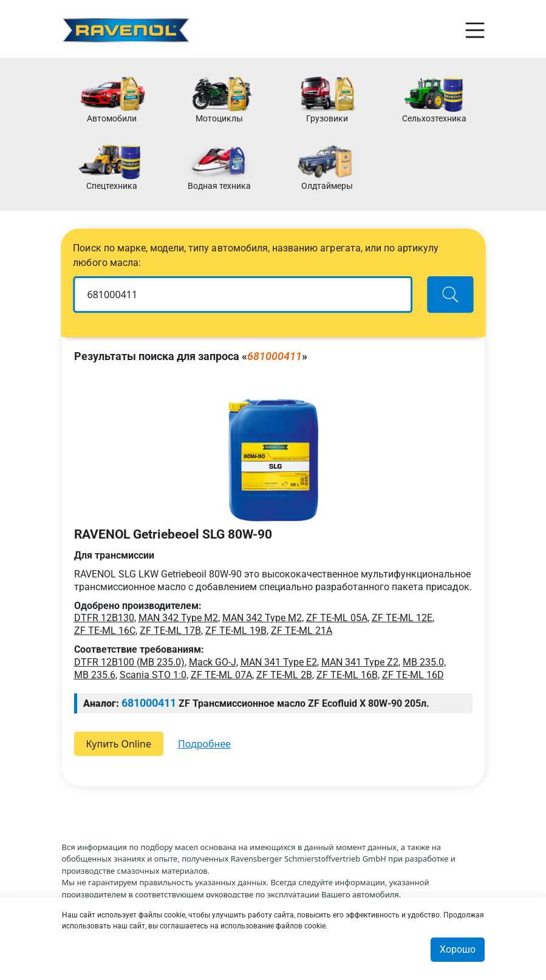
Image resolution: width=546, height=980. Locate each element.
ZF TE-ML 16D (413, 675)
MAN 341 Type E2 (279, 662)
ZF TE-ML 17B (170, 631)
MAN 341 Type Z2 (360, 662)
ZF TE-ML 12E (402, 618)
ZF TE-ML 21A (302, 631)
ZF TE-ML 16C (105, 631)
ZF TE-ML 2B (284, 675)
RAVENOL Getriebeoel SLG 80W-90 (173, 534)
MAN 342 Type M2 (178, 618)
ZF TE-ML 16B (347, 675)
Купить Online (119, 744)
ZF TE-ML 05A (337, 618)
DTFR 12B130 (104, 618)
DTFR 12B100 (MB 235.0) (129, 662)
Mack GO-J (213, 662)
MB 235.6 (95, 675)
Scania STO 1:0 (153, 675)
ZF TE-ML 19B (236, 631)
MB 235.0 (423, 662)
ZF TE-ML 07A (221, 675)
